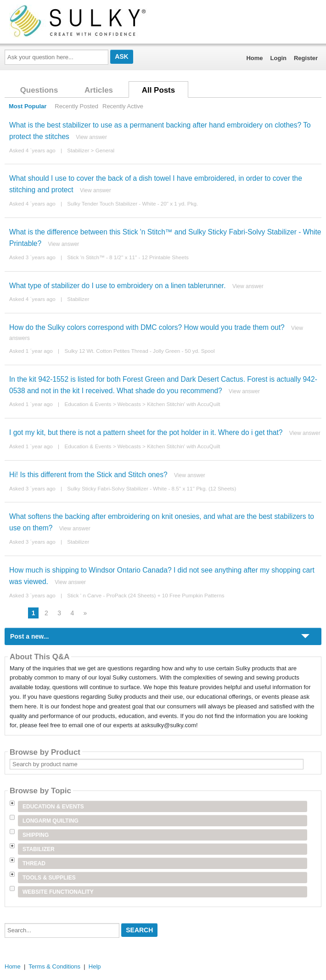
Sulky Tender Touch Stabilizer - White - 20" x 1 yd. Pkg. (132, 203)
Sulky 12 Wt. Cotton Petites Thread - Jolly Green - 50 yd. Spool (139, 351)
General (105, 150)
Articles (99, 90)
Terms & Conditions (54, 966)
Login (278, 58)
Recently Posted (76, 106)
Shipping (36, 835)
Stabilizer (78, 150)
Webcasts (129, 404)
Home (254, 58)
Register (306, 58)
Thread (34, 863)
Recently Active (123, 106)
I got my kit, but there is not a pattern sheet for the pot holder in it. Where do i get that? (146, 432)
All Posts (158, 90)
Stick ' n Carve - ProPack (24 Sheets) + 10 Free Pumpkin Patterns (146, 595)
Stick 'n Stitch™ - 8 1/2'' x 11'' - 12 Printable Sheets (128, 257)
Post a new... (29, 636)
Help (95, 966)
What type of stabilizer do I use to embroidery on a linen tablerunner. (118, 286)
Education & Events (88, 404)
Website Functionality (58, 892)
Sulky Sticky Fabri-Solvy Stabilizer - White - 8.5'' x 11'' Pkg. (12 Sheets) (152, 488)
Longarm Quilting (51, 821)
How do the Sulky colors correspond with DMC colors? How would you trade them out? (147, 327)
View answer (91, 137)
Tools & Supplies (49, 878)
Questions (39, 90)
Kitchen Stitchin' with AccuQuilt (183, 404)
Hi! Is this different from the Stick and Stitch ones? (88, 475)
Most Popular (28, 106)
